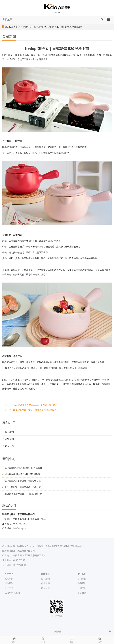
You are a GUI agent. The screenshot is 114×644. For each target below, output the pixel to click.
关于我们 (82, 574)
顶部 (100, 640)
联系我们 (82, 583)
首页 (14, 640)
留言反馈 (82, 593)
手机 (43, 640)
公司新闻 (38, 27)
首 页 (18, 27)
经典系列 (9, 583)
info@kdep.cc (20, 528)
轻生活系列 (10, 588)
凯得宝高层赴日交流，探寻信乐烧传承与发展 (35, 410)
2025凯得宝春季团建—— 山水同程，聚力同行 (35, 405)
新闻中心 (27, 27)
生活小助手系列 (12, 593)
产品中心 (9, 574)
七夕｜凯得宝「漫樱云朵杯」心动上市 (23, 487)
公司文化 (82, 588)
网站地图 (79, 546)
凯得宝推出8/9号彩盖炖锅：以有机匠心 (23, 468)
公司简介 (82, 579)
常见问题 (9, 446)
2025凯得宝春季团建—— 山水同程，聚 (23, 494)
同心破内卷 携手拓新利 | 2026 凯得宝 (22, 474)
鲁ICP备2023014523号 (63, 546)
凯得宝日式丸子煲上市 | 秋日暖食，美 (23, 481)
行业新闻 (9, 439)
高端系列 (9, 579)
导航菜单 (7, 20)
